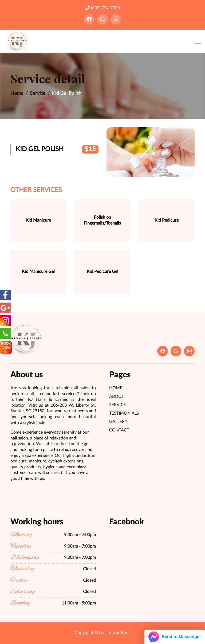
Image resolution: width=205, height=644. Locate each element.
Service (38, 93)
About (117, 396)
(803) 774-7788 (103, 8)
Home (17, 93)
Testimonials (124, 413)
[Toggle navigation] (198, 41)
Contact (119, 430)
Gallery (118, 422)
